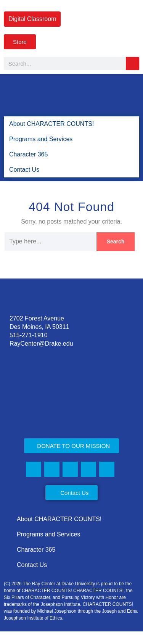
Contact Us (24, 170)
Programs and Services (41, 139)
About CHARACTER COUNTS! (49, 124)
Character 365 (29, 154)
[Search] (133, 64)
